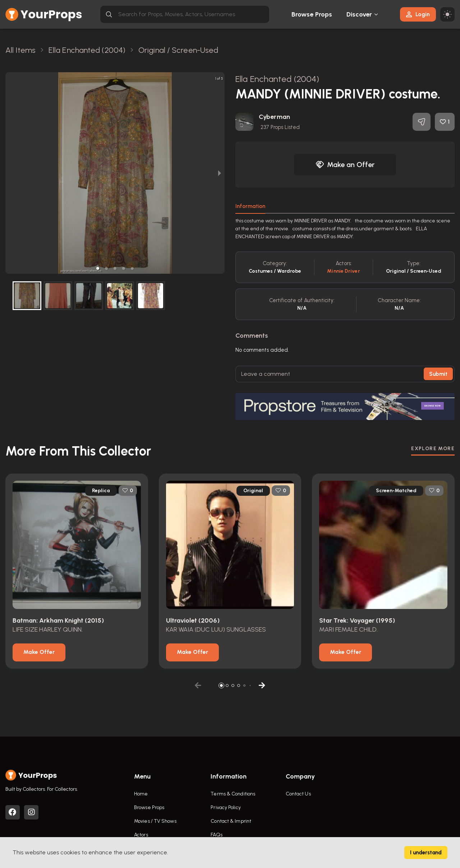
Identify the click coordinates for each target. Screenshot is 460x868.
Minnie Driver (343, 271)
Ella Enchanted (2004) (277, 79)
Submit (438, 374)
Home (141, 794)
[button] (98, 268)
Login (418, 14)
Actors (141, 835)
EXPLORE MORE (433, 449)
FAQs (216, 835)
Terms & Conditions (233, 794)
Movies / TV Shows (155, 821)
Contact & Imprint (231, 821)
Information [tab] (250, 206)
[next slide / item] (220, 173)
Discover (359, 14)
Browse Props (312, 14)
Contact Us (298, 794)
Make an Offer (345, 165)
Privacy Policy (226, 807)
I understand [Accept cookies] (426, 853)
